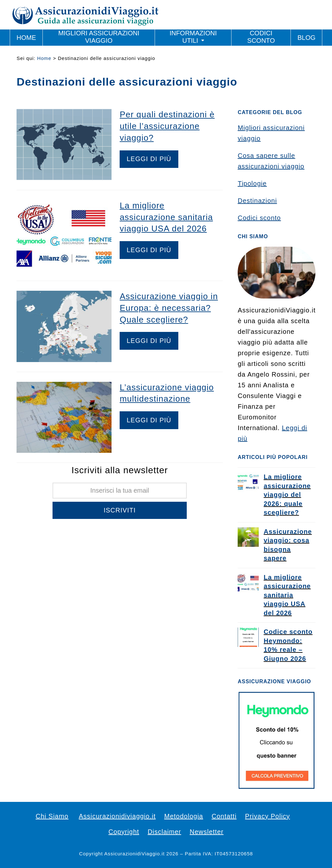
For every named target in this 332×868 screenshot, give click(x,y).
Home (44, 58)
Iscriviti (120, 510)
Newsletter (207, 832)
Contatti (224, 816)
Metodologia (184, 816)
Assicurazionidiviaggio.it (117, 816)
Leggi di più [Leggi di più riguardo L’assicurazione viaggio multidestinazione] (149, 420)
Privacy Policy (267, 816)
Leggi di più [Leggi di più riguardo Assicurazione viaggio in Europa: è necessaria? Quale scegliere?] (149, 341)
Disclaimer (164, 832)
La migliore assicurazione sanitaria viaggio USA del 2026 (166, 217)
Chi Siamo (52, 816)
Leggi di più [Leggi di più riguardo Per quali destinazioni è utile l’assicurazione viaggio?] (149, 159)
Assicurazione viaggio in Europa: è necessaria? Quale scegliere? (169, 308)
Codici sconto (259, 218)
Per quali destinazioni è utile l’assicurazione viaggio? (167, 126)
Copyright (124, 832)
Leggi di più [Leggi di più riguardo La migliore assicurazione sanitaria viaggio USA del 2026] (149, 250)
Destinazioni (257, 201)
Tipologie (252, 183)
